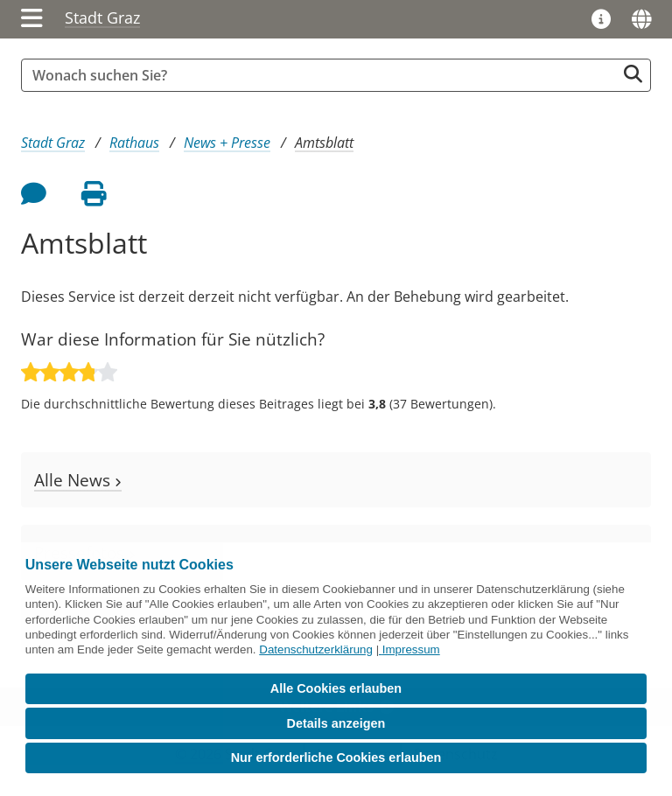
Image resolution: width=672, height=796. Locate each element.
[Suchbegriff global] (323, 75)
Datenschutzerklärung (316, 649)
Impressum (411, 649)
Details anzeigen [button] (336, 723)
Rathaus (134, 143)
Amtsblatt (324, 143)
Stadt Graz (102, 17)
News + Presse (227, 143)
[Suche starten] (633, 74)
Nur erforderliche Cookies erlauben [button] (336, 758)
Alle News (78, 480)
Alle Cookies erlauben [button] (336, 688)
